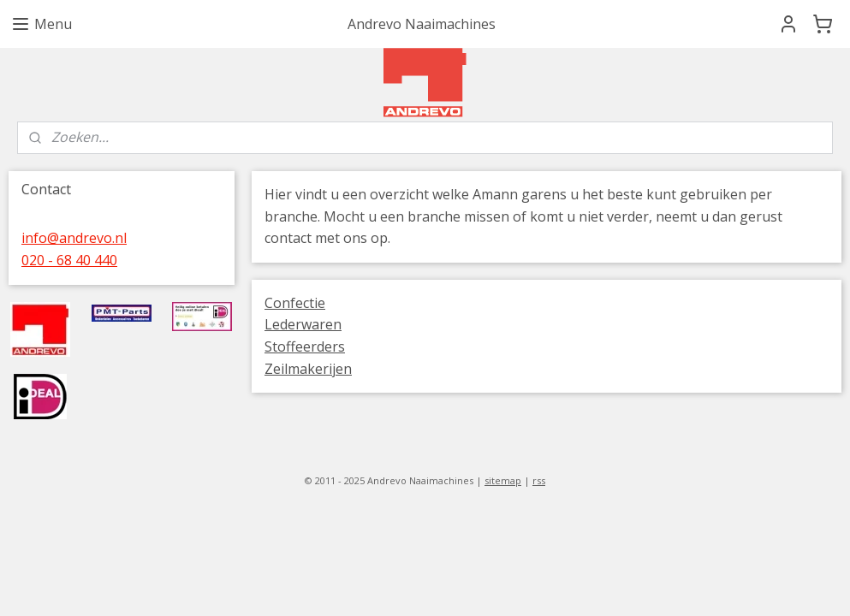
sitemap (503, 480)
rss (539, 480)
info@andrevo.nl (74, 238)
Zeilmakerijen (308, 369)
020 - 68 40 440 (69, 260)
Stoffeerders (305, 346)
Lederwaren (303, 324)
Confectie (295, 303)
